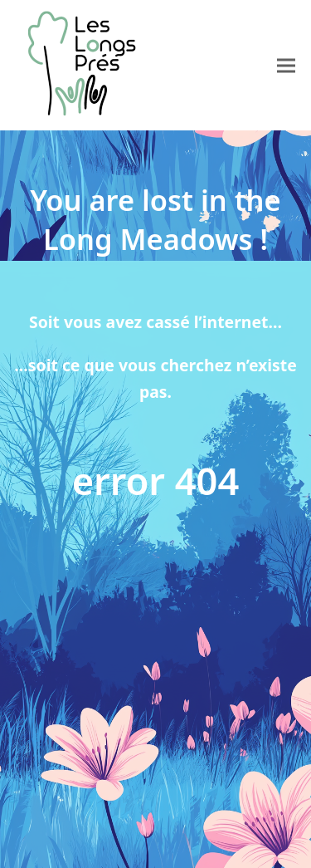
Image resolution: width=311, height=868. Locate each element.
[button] (286, 65)
